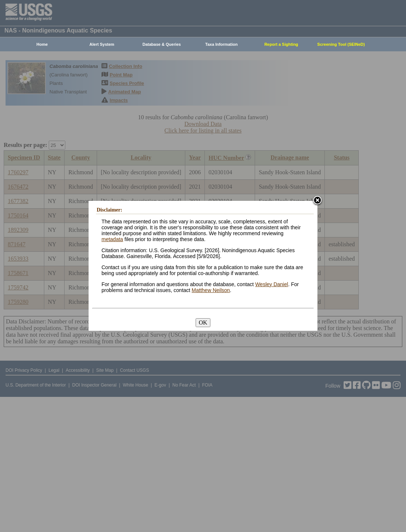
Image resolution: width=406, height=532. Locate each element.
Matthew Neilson (211, 290)
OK (203, 322)
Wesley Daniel (271, 284)
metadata (112, 239)
